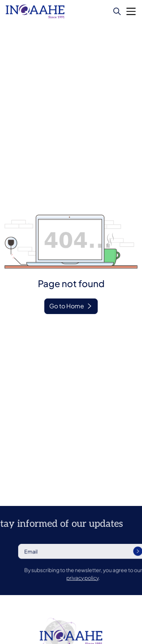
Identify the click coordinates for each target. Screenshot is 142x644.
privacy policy (96, 577)
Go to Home (67, 306)
